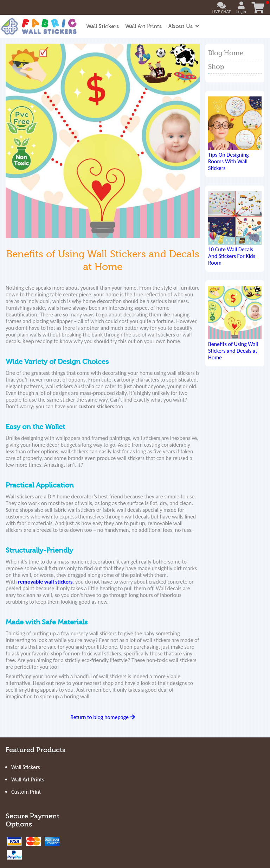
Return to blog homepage (102, 717)
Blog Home (226, 53)
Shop (216, 67)
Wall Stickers (102, 26)
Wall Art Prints (143, 26)
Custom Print (26, 792)
